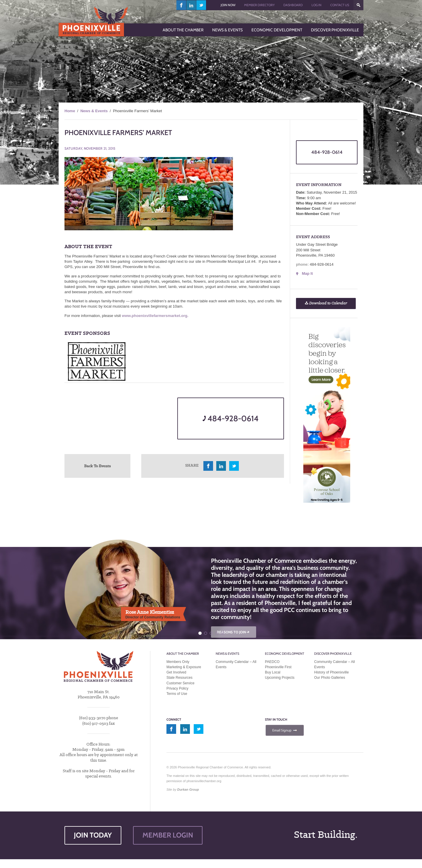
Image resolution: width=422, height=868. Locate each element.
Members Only (178, 662)
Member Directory (259, 5)
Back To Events (97, 466)
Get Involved (176, 672)
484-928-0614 (230, 418)
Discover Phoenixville (333, 654)
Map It (307, 273)
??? (358, 5)
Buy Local (273, 672)
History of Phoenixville (331, 672)
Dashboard (293, 5)
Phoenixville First (278, 667)
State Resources (179, 678)
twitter (201, 5)
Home (70, 111)
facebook (181, 5)
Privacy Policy (177, 688)
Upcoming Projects (280, 678)
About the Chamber (183, 654)
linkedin (191, 5)
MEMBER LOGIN (168, 835)
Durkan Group (188, 789)
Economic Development (285, 654)
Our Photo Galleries (330, 678)
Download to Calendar (326, 303)
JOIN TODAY (93, 835)
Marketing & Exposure (184, 667)
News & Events (94, 111)
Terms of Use (177, 694)
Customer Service (180, 683)
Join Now (228, 5)
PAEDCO (272, 662)
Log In (316, 5)
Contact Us (340, 5)
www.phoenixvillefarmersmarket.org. (155, 316)
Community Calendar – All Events (236, 664)
